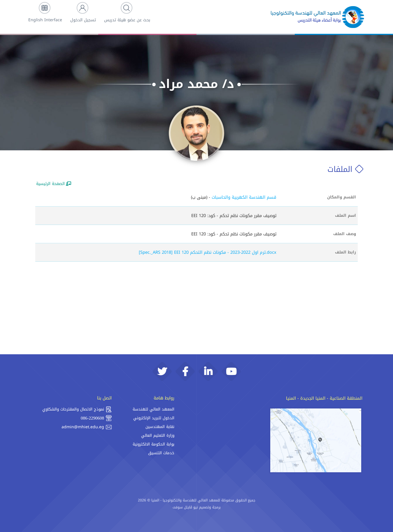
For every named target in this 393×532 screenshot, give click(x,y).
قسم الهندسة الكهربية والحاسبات (244, 197)
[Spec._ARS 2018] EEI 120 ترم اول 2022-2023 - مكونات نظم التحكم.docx (208, 252)
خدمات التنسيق (161, 453)
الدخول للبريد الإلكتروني (154, 418)
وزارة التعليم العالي (158, 435)
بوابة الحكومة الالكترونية (153, 444)
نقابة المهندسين (160, 427)
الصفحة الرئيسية (54, 184)
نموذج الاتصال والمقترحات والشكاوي (77, 409)
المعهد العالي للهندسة (153, 409)
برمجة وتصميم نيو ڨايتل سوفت (197, 507)
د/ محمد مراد (196, 84)
